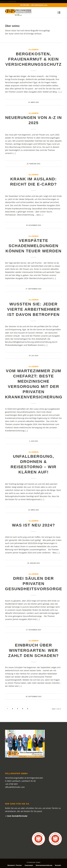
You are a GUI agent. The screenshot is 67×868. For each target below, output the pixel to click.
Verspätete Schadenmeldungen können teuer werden (33, 246)
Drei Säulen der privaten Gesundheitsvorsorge (34, 584)
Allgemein (33, 50)
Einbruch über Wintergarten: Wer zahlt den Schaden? (34, 650)
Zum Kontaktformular (17, 816)
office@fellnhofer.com (15, 787)
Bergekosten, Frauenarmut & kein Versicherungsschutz (33, 59)
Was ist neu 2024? (33, 525)
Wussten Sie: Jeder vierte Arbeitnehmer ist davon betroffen (33, 309)
